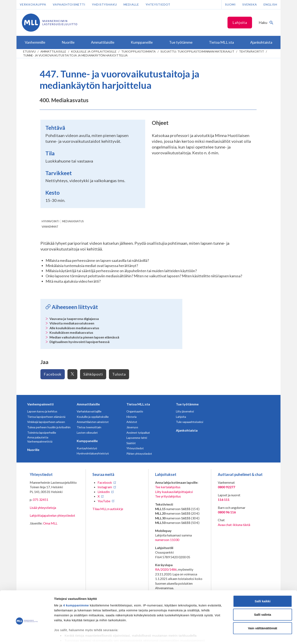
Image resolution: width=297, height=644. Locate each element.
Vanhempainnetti (40, 404)
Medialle (131, 4)
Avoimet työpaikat (138, 433)
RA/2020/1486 (166, 569)
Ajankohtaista (187, 430)
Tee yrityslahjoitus (168, 496)
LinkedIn (104, 492)
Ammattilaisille (53, 51)
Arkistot (132, 422)
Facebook (53, 374)
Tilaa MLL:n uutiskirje (108, 509)
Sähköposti (93, 374)
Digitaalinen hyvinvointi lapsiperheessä (80, 342)
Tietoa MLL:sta (138, 404)
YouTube (104, 501)
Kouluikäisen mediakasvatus (71, 332)
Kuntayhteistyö (87, 448)
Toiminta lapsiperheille (42, 433)
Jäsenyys (132, 427)
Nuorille (33, 450)
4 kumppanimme (76, 585)
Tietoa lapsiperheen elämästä (46, 417)
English (270, 4)
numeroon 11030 (167, 540)
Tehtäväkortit (252, 51)
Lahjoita (240, 22)
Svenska (250, 4)
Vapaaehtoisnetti (69, 4)
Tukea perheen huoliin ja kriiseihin (49, 427)
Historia (131, 417)
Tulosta (119, 374)
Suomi (230, 4)
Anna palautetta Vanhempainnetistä (40, 439)
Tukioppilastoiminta (138, 51)
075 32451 (41, 499)
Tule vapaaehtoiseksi (190, 422)
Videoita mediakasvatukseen (72, 323)
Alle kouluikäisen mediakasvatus (74, 328)
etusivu (29, 51)
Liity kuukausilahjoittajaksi (174, 492)
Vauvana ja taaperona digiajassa (74, 319)
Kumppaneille (87, 441)
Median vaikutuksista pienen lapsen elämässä (84, 337)
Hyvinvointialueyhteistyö (93, 453)
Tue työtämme (187, 404)
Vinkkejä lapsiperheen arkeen (46, 422)
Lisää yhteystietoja (43, 508)
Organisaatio (135, 411)
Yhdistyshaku (104, 4)
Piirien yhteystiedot (139, 454)
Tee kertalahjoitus (168, 487)
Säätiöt (131, 443)
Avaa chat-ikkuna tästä (234, 525)
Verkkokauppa (33, 4)
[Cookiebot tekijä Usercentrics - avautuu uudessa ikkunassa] (27, 636)
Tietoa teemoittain (89, 427)
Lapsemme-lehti (137, 438)
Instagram (105, 487)
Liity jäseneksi (185, 411)
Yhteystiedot (158, 4)
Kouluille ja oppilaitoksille (94, 51)
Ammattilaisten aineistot (93, 422)
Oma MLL (50, 523)
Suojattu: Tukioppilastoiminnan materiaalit (197, 51)
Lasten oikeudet (87, 433)
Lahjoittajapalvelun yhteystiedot (52, 515)
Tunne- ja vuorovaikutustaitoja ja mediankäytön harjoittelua (75, 55)
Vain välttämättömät (263, 608)
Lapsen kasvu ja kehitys (42, 411)
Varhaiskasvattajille (89, 411)
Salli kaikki (263, 581)
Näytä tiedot (221, 636)
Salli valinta (263, 594)
